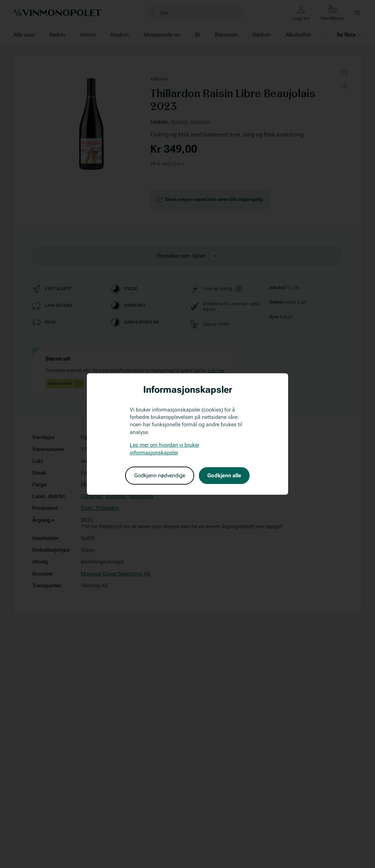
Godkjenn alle (224, 475)
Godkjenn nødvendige (160, 475)
